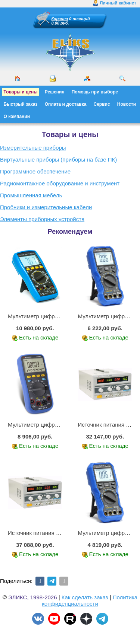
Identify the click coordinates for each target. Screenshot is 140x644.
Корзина (60, 19)
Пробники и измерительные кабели (46, 207)
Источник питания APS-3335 (45, 533)
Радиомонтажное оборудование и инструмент (60, 183)
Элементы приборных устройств (42, 219)
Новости (127, 104)
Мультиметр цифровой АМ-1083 (50, 316)
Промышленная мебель (31, 195)
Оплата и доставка (66, 104)
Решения (55, 92)
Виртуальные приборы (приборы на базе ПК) (58, 160)
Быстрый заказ (21, 104)
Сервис (102, 104)
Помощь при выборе (95, 92)
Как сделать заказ (85, 597)
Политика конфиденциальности (90, 600)
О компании (17, 117)
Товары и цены (21, 92)
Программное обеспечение (35, 171)
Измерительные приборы (33, 148)
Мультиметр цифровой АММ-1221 (52, 425)
